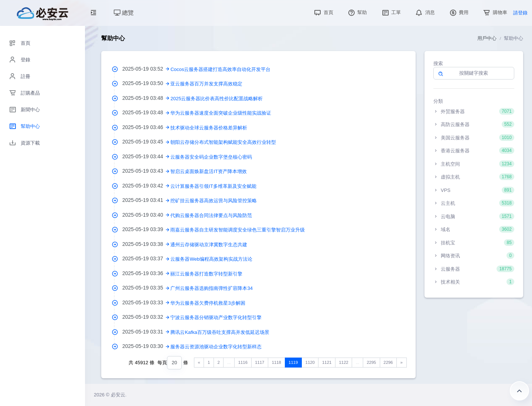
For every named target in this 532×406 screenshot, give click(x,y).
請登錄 (520, 13)
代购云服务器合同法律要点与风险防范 (211, 215)
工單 (391, 12)
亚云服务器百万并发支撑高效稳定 (206, 84)
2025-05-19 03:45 (146, 142)
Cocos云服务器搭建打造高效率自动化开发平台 (220, 69)
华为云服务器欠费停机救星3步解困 (208, 303)
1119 (293, 362)
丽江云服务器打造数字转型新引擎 (206, 274)
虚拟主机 (474, 177)
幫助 (357, 12)
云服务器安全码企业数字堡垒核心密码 (211, 157)
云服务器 (474, 269)
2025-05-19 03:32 (146, 317)
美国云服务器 (474, 138)
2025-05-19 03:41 (146, 200)
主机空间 (474, 164)
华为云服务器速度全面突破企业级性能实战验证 (221, 113)
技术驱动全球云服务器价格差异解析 (209, 128)
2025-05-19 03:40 (146, 215)
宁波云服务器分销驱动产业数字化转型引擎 (216, 317)
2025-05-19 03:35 (146, 288)
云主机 (474, 203)
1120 (310, 362)
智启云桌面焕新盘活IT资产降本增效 (209, 171)
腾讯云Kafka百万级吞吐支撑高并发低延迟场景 (220, 332)
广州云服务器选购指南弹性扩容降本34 (211, 288)
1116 (243, 362)
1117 (260, 362)
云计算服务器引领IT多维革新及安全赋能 (213, 186)
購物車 (495, 12)
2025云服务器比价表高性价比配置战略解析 (216, 99)
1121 (327, 362)
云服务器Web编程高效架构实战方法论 (211, 259)
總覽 (124, 13)
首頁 (323, 12)
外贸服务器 (474, 111)
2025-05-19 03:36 (146, 273)
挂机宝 (474, 243)
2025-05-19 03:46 (146, 127)
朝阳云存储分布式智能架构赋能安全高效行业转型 (223, 142)
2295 (371, 362)
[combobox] (174, 363)
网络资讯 (474, 256)
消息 (424, 12)
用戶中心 (487, 38)
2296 (388, 362)
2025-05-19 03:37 (146, 258)
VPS (474, 190)
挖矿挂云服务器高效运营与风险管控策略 (214, 201)
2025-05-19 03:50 (146, 83)
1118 (277, 362)
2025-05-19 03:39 (146, 229)
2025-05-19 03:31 (146, 332)
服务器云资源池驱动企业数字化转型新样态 (216, 347)
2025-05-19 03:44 (146, 156)
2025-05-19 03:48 (146, 98)
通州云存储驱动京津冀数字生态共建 (209, 245)
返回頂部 (519, 391)
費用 (458, 12)
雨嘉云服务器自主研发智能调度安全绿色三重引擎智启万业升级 (238, 230)
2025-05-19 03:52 (146, 69)
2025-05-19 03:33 (146, 302)
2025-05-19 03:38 (146, 244)
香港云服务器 (474, 150)
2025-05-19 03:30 (146, 346)
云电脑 (474, 216)
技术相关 (474, 282)
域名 (474, 229)
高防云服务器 (474, 124)
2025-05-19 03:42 (146, 186)
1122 (344, 362)
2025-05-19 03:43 (146, 171)
